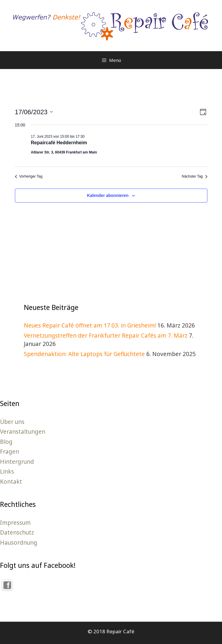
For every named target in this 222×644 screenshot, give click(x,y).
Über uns (12, 422)
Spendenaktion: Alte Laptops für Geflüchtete (84, 354)
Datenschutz (17, 532)
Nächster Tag (194, 176)
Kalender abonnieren (108, 195)
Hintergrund (17, 462)
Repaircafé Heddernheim (59, 143)
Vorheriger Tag (29, 176)
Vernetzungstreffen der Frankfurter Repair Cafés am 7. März (106, 336)
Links (7, 471)
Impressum (15, 523)
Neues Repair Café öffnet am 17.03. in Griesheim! (90, 325)
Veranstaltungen (23, 432)
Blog (6, 442)
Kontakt (11, 482)
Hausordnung (19, 543)
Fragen (10, 452)
